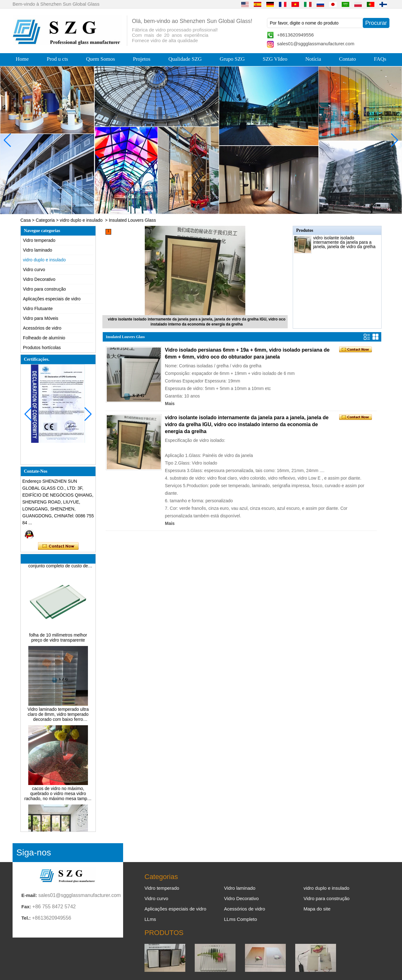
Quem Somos (100, 59)
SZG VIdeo (275, 59)
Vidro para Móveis (41, 318)
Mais (170, 404)
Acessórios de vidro (42, 328)
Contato (348, 59)
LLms (150, 919)
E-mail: (29, 895)
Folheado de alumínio (44, 338)
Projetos (142, 59)
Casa (26, 220)
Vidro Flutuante (38, 309)
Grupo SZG (232, 59)
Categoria (45, 220)
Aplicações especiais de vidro (52, 299)
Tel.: (26, 918)
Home (22, 59)
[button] (188, 209)
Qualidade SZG (185, 59)
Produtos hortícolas (42, 348)
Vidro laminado (38, 250)
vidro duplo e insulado (81, 220)
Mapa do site (317, 909)
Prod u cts (57, 59)
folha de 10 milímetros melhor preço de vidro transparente (58, 639)
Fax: (26, 907)
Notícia (313, 59)
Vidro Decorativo (39, 279)
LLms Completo (240, 919)
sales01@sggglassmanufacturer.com (316, 44)
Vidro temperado (39, 240)
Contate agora (58, 546)
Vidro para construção (44, 289)
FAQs (380, 59)
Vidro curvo (34, 270)
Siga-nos (34, 852)
